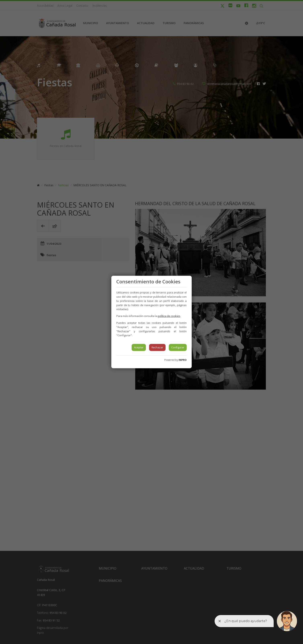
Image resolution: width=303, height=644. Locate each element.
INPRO (183, 360)
